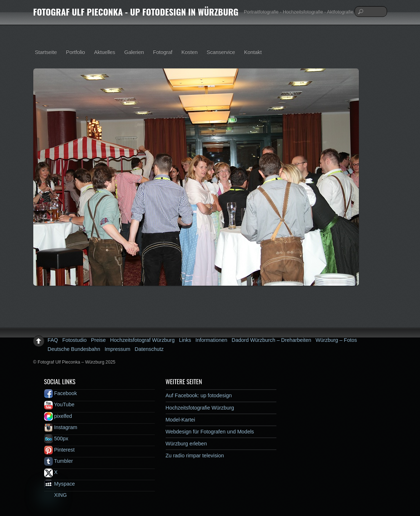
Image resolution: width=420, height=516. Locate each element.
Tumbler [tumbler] (59, 461)
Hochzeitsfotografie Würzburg (200, 408)
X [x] (51, 472)
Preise (99, 340)
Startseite (46, 52)
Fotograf (163, 52)
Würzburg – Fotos (336, 340)
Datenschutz (149, 349)
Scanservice (221, 52)
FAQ (53, 340)
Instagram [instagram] (61, 427)
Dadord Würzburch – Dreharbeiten (271, 340)
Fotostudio (74, 340)
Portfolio (75, 52)
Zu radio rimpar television (195, 456)
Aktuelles (105, 52)
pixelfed (58, 416)
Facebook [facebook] (61, 393)
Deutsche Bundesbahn (74, 349)
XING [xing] (56, 495)
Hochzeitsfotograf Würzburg (142, 340)
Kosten (190, 52)
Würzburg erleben (186, 444)
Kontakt (253, 52)
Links (185, 340)
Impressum (117, 349)
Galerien (134, 52)
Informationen (211, 340)
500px (56, 439)
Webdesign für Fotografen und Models (210, 432)
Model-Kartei (181, 420)
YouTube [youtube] (59, 404)
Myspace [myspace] (60, 484)
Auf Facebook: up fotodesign (199, 395)
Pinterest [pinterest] (60, 450)
